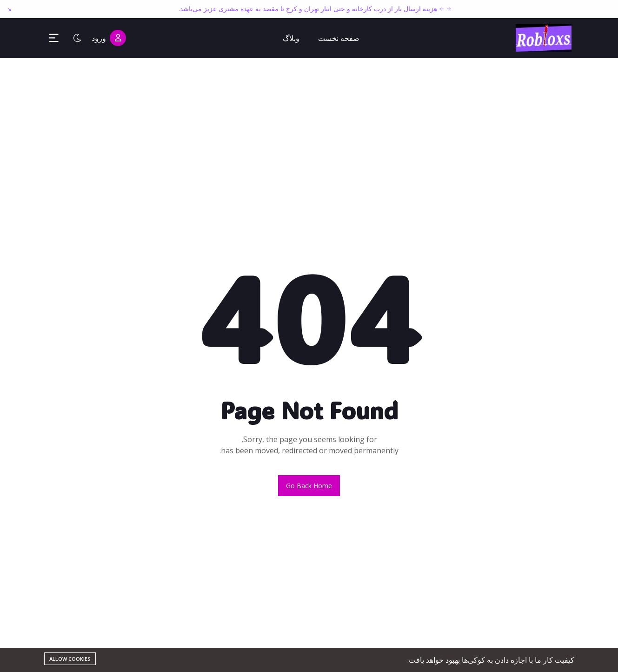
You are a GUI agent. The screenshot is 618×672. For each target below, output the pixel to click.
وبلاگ (291, 38)
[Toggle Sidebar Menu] (54, 38)
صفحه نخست (339, 38)
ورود (109, 38)
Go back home (309, 486)
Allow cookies (70, 659)
